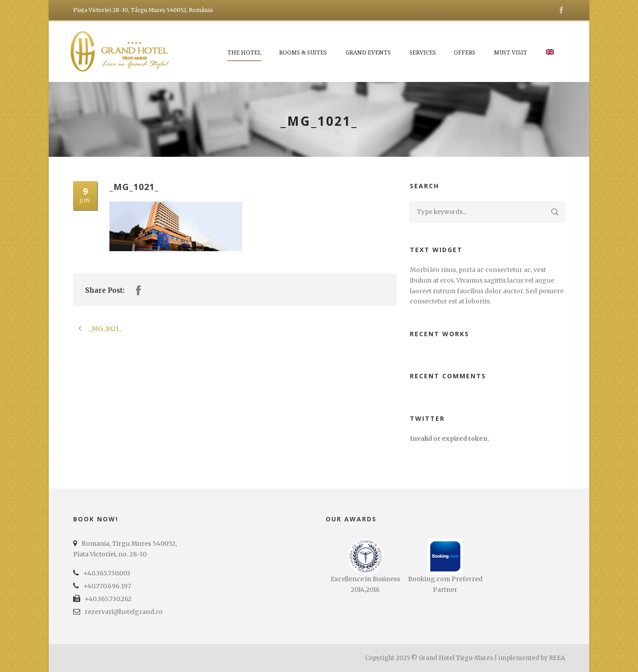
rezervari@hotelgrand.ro (124, 612)
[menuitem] (550, 57)
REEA (557, 658)
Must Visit (511, 52)
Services (423, 52)
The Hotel (244, 52)
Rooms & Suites (303, 52)
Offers (465, 52)
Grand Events (368, 52)
